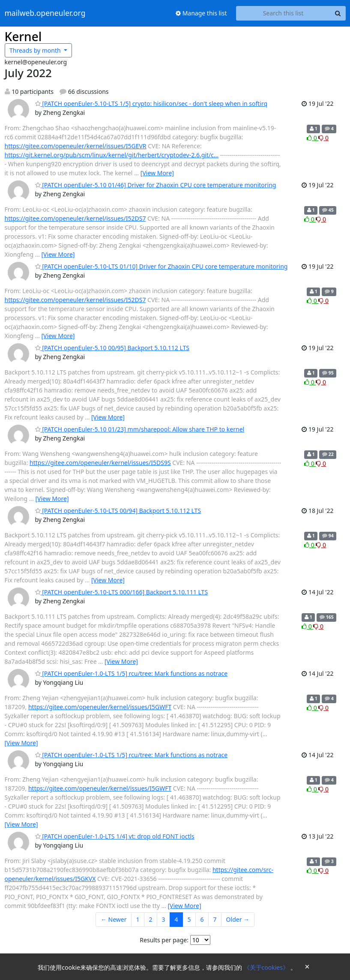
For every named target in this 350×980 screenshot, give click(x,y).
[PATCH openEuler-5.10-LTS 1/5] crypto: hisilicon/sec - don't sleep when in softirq (151, 103)
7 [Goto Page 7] (215, 919)
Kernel (23, 36)
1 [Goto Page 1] (138, 919)
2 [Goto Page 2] (151, 919)
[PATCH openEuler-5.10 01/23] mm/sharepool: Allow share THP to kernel (140, 429)
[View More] (157, 173)
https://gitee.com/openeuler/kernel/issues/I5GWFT (100, 707)
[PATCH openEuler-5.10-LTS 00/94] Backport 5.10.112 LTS (118, 511)
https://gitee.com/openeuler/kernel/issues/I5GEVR (76, 146)
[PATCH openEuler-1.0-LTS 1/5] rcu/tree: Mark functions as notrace (132, 673)
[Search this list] (283, 13)
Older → (238, 919)
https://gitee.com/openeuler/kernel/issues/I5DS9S (100, 463)
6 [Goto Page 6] (202, 919)
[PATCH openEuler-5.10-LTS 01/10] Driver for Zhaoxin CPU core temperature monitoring (162, 266)
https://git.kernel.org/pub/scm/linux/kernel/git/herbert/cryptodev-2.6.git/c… (112, 155)
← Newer (114, 919)
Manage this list (201, 13)
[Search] (338, 13)
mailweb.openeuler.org (45, 13)
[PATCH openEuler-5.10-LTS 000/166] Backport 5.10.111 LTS (122, 592)
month (36, 50)
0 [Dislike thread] (323, 138)
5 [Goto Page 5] (189, 919)
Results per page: (164, 940)
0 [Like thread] (313, 138)
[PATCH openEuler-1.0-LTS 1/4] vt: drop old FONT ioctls (115, 836)
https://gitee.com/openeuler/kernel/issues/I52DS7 (75, 218)
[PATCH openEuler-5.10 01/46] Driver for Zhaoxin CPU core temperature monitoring (156, 185)
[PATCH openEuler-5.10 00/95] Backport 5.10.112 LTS (112, 348)
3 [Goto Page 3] (164, 919)
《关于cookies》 (267, 967)
